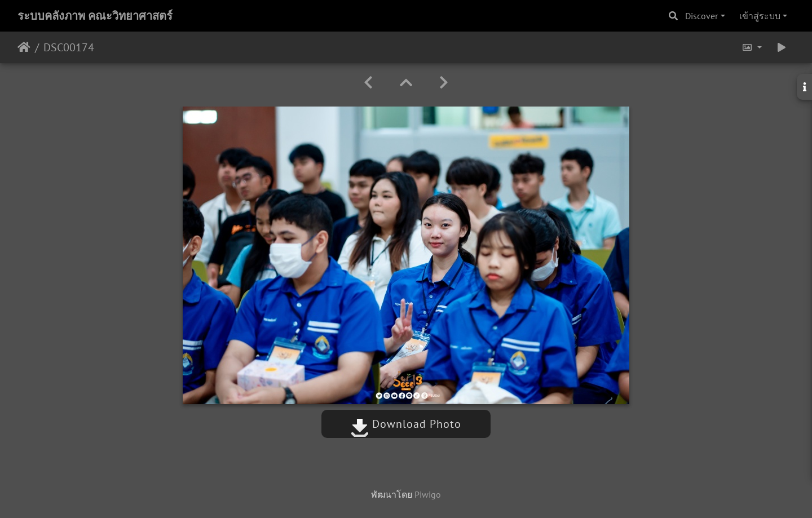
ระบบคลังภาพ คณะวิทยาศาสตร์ (95, 16)
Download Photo (406, 424)
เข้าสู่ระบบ (760, 16)
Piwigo (428, 494)
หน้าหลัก (24, 47)
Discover (701, 16)
